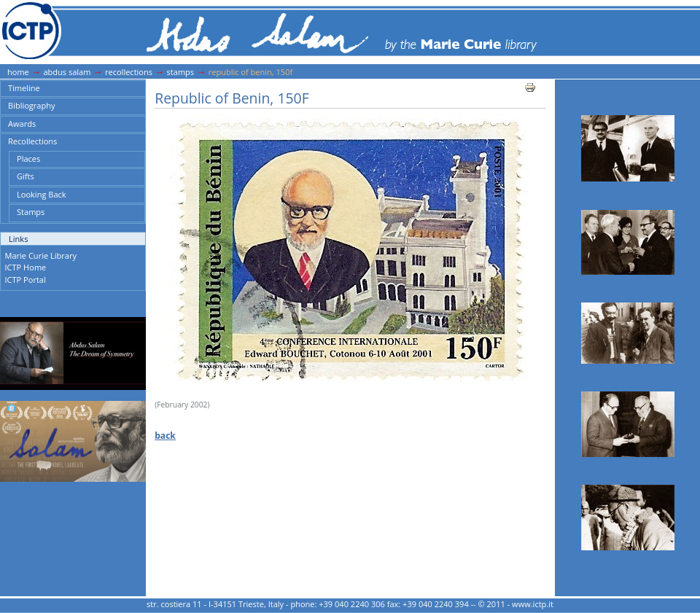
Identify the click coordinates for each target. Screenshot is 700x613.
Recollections (129, 72)
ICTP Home (26, 267)
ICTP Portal (26, 280)
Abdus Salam (67, 72)
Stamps (181, 72)
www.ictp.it (533, 604)
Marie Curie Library (41, 255)
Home (18, 72)
